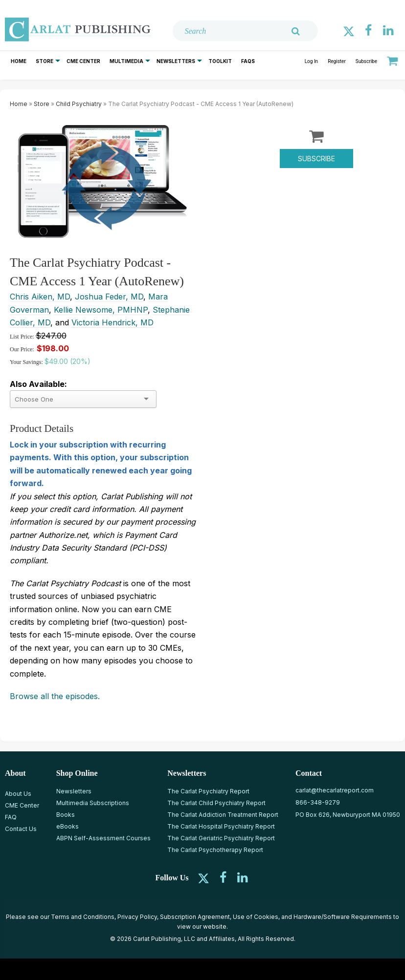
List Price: (23, 337)
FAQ (11, 817)
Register (337, 61)
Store (45, 61)
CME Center (83, 61)
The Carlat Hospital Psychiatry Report (221, 826)
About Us (18, 794)
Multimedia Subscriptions (93, 803)
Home (19, 61)
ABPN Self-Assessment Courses (103, 838)
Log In (311, 61)
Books (66, 815)
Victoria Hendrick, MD (112, 322)
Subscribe (366, 61)
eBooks (67, 826)
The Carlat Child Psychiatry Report (216, 803)
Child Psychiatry (79, 104)
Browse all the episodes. (55, 696)
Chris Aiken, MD (40, 297)
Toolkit (220, 61)
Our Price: (22, 349)
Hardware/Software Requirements (343, 917)
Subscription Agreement (195, 917)
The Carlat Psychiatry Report (208, 791)
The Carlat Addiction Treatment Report (223, 815)
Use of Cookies (256, 917)
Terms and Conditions (83, 917)
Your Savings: (27, 362)
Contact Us (21, 829)
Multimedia (126, 61)
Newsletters (176, 61)
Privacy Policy (137, 917)
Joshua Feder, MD (109, 297)
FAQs (248, 61)
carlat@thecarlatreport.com (335, 790)
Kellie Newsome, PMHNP (101, 310)
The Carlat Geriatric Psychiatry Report (221, 838)
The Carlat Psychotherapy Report (215, 850)
